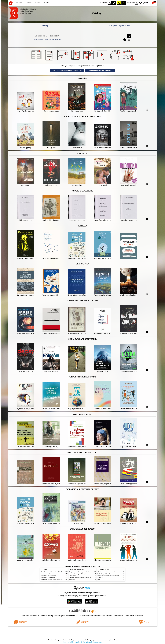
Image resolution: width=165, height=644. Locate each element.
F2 (146, 3)
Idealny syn (100, 578)
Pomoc (38, 3)
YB (119, 3)
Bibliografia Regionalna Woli (120, 26)
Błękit (99, 580)
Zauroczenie (72, 580)
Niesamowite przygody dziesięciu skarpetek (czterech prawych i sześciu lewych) (61, 580)
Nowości (19, 3)
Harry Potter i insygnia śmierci (48, 576)
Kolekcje (58, 39)
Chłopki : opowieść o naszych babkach (79, 572)
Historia (29, 3)
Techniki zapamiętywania (104, 574)
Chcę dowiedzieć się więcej (72, 642)
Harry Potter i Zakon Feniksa (48, 578)
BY (123, 3)
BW (114, 3)
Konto (47, 3)
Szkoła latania (73, 576)
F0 (137, 3)
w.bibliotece (71, 616)
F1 (141, 3)
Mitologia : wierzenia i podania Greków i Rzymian (53, 572)
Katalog (45, 26)
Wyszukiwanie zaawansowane (44, 39)
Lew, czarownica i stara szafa (48, 574)
